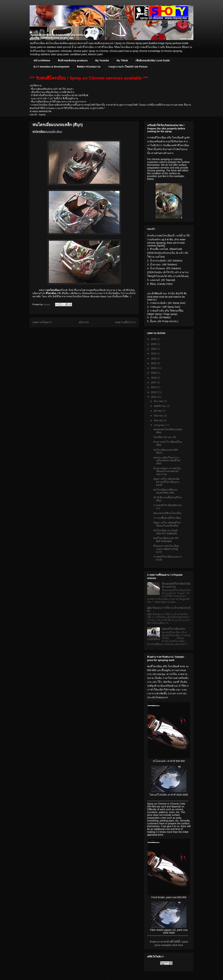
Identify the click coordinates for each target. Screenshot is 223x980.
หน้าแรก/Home (42, 60)
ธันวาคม (159, 401)
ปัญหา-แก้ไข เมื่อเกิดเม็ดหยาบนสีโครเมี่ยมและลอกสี (167, 482)
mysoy (47, 304)
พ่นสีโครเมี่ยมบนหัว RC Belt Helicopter (166, 540)
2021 (154, 363)
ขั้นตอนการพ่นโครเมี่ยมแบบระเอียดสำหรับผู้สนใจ (166, 549)
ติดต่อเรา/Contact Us (89, 67)
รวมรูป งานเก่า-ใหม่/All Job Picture (128, 67)
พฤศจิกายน (160, 406)
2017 (154, 382)
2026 (154, 339)
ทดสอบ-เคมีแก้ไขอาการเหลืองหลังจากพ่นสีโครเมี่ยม (167, 461)
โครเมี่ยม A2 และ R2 (165, 437)
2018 (154, 378)
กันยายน (159, 416)
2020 (154, 368)
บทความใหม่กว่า (42, 322)
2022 (154, 358)
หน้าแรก (84, 322)
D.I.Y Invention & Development (51, 67)
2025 (154, 344)
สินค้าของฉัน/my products (73, 60)
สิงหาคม (159, 420)
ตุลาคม (158, 411)
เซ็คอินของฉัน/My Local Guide (153, 60)
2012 (154, 397)
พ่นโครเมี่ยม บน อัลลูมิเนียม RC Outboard (165, 532)
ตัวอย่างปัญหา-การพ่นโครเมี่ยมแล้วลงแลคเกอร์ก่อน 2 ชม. (167, 471)
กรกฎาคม (159, 425)
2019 (154, 373)
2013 (154, 392)
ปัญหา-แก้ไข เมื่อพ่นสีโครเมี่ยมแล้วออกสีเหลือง (167, 524)
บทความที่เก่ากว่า (125, 322)
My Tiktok (122, 60)
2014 (154, 387)
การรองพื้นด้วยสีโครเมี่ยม (167, 518)
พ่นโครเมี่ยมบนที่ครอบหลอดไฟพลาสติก (165, 491)
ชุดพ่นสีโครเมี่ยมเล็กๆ (174, 629)
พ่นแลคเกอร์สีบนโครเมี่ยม (167, 513)
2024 (154, 349)
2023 (154, 354)
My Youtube (102, 60)
